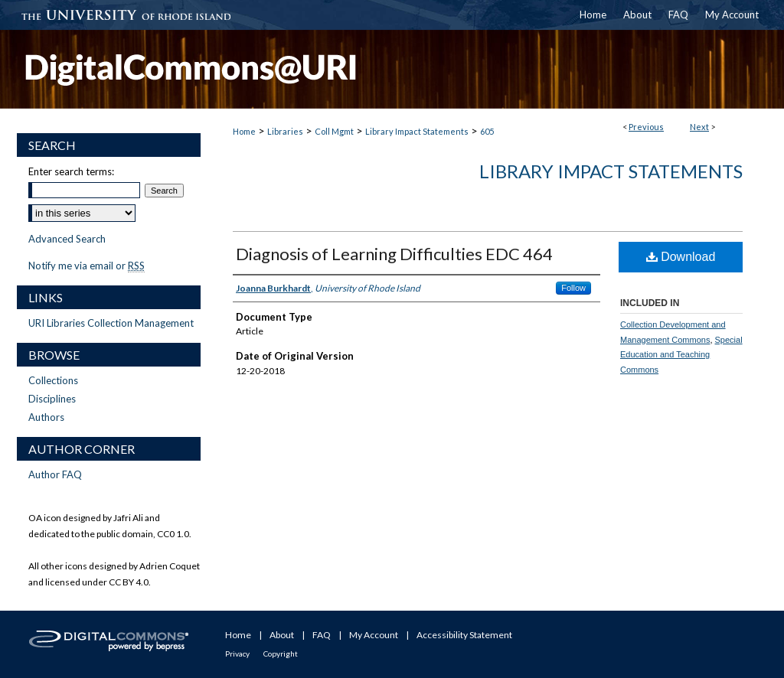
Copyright (281, 654)
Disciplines (52, 399)
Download (681, 257)
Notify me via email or (87, 266)
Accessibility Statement (464, 635)
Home (244, 131)
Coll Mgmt (334, 131)
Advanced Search (67, 239)
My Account (374, 635)
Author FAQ (55, 474)
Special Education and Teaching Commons (681, 355)
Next (699, 127)
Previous (646, 127)
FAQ (322, 635)
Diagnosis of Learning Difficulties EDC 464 (394, 254)
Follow (573, 288)
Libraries (285, 131)
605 (487, 131)
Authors (46, 417)
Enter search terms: (71, 171)
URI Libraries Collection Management (111, 323)
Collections (53, 380)
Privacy (237, 654)
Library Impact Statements (417, 131)
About (282, 635)
